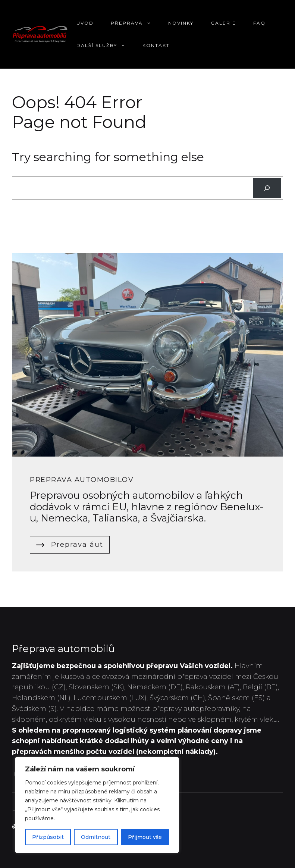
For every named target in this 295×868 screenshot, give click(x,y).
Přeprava (135, 23)
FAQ (259, 23)
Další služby (105, 46)
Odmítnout (96, 837)
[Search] (267, 188)
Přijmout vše (145, 837)
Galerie (223, 23)
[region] (97, 805)
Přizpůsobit (48, 837)
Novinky (181, 23)
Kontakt (156, 45)
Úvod (85, 23)
